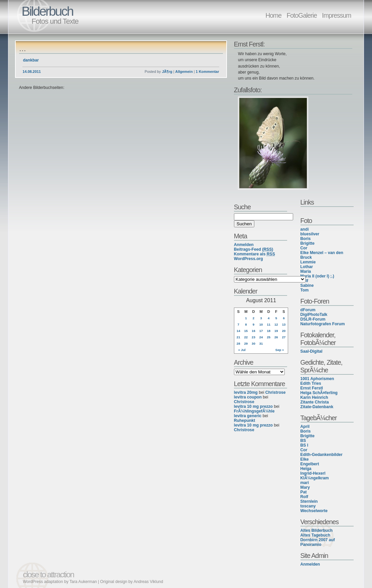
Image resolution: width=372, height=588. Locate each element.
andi (305, 229)
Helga (306, 469)
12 (276, 324)
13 (284, 324)
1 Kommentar (208, 72)
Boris (306, 239)
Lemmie (308, 262)
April (305, 427)
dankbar (31, 60)
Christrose (276, 392)
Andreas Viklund (148, 582)
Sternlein (309, 501)
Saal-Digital (312, 351)
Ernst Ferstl (312, 388)
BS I (304, 445)
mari (305, 483)
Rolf (304, 497)
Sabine (307, 285)
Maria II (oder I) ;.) (317, 276)
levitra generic (248, 416)
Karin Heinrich (314, 397)
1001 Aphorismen (317, 379)
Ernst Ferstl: (249, 44)
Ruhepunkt (244, 421)
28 (238, 343)
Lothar (307, 267)
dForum (308, 310)
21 (238, 337)
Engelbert (310, 464)
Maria (306, 271)
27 (284, 337)
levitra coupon (248, 397)
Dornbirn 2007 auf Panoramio (318, 542)
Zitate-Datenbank (317, 407)
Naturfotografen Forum (323, 324)
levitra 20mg (246, 392)
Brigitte (308, 243)
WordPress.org (249, 259)
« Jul (242, 350)
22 (246, 337)
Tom (305, 290)
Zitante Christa (315, 402)
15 (246, 331)
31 (261, 343)
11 (269, 324)
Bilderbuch (47, 11)
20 (284, 331)
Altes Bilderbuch (317, 531)
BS (303, 441)
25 (269, 337)
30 (254, 343)
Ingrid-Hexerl (313, 473)
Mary (305, 487)
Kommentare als (255, 254)
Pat (304, 492)
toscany (308, 506)
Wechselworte (314, 511)
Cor (304, 248)
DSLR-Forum (313, 319)
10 (261, 324)
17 (261, 331)
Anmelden (310, 564)
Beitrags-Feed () (254, 249)
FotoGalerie (302, 15)
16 (254, 331)
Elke (305, 459)
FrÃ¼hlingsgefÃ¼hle (254, 411)
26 (276, 337)
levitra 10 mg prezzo (253, 406)
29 (246, 343)
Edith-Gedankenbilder (322, 455)
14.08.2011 (32, 72)
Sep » (280, 350)
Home (273, 15)
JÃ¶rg (167, 72)
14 (238, 331)
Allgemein (184, 72)
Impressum (336, 15)
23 (254, 337)
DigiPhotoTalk (314, 315)
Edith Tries (311, 383)
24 (261, 337)
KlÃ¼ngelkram (315, 478)
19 (276, 331)
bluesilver (310, 234)
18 (269, 331)
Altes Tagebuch (316, 535)
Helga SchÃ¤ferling (319, 393)
